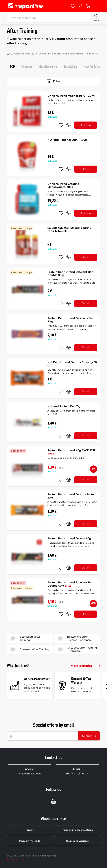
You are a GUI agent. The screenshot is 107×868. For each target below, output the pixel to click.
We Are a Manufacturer (37, 679)
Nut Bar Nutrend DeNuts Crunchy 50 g (72, 364)
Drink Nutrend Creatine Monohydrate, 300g (63, 185)
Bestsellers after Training (25, 638)
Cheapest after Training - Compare (77, 649)
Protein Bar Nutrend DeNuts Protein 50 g (72, 496)
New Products (92, 67)
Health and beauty (24, 54)
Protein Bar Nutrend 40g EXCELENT (71, 452)
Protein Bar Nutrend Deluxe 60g (69, 538)
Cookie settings (15, 859)
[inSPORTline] (25, 6)
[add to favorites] (61, 125)
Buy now (86, 125)
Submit (89, 736)
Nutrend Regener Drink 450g (67, 140)
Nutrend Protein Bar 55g (64, 406)
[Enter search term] (49, 18)
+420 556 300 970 (30, 771)
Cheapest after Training (29, 649)
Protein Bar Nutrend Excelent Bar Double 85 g (70, 274)
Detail (86, 169)
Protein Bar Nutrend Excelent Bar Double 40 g (70, 584)
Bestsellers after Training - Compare (74, 638)
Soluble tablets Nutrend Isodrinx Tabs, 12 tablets (69, 230)
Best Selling (70, 67)
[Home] (8, 54)
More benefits (85, 666)
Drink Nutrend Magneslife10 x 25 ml (71, 96)
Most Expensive (48, 67)
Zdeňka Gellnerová (78, 771)
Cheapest (27, 67)
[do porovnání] (69, 125)
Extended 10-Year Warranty (81, 681)
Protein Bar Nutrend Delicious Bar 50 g (70, 320)
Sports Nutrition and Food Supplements (61, 54)
